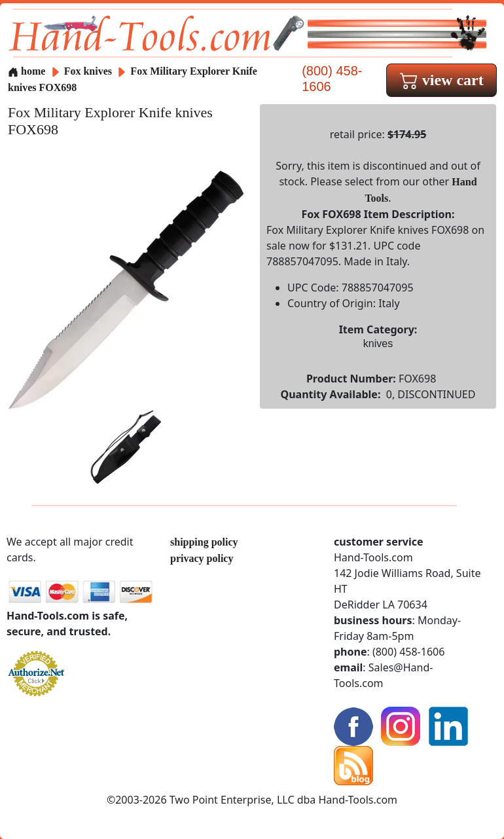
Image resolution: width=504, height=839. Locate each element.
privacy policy (202, 558)
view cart (442, 80)
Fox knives (88, 71)
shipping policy (204, 542)
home (27, 71)
